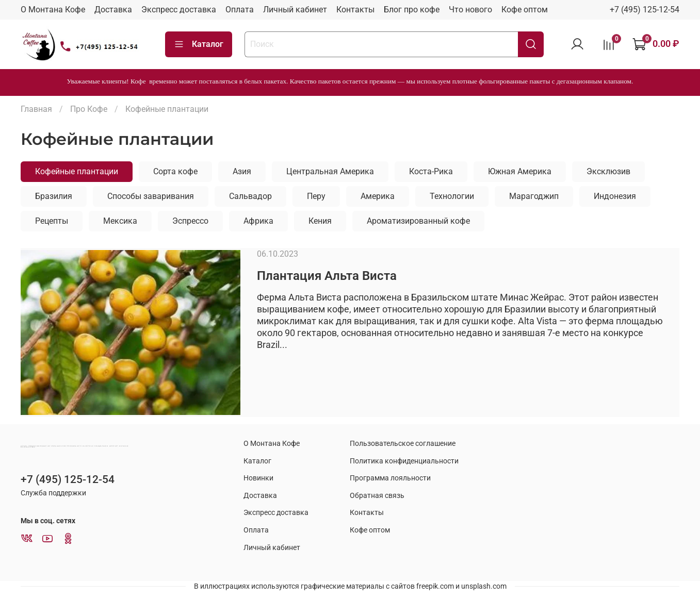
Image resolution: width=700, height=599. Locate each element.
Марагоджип (534, 196)
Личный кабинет (295, 10)
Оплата (240, 10)
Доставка (113, 10)
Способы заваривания (151, 196)
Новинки (258, 478)
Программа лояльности (390, 478)
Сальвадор (250, 196)
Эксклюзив (608, 171)
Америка (378, 196)
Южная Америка (520, 171)
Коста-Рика (431, 171)
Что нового (470, 10)
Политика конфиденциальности (404, 461)
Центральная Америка (330, 171)
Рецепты (52, 221)
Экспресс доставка (179, 10)
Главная (36, 109)
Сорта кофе (175, 171)
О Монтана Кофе (53, 10)
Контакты (355, 10)
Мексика (120, 221)
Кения (320, 221)
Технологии (452, 196)
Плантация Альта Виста (327, 276)
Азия (242, 171)
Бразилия (54, 196)
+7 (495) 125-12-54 (645, 10)
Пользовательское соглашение (403, 444)
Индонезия (615, 196)
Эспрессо (190, 221)
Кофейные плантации (77, 171)
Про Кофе (89, 109)
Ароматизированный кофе (418, 221)
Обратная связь (377, 496)
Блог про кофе (412, 10)
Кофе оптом (525, 10)
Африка (258, 221)
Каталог (199, 44)
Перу (316, 196)
